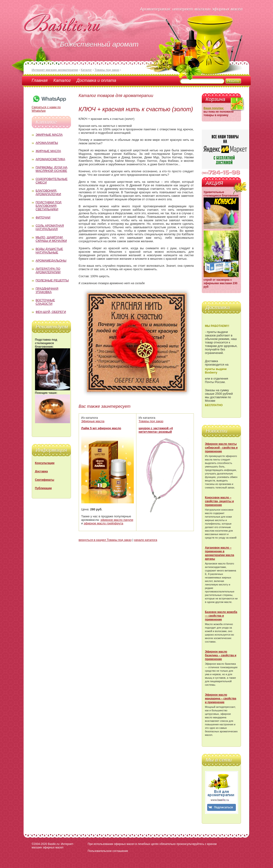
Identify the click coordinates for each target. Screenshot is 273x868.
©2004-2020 (39, 844)
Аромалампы (47, 143)
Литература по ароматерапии (48, 270)
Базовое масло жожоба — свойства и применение (221, 616)
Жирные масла (48, 151)
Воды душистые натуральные (50, 251)
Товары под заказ (151, 421)
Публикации (43, 488)
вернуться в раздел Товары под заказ (105, 540)
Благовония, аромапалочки (48, 192)
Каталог (62, 80)
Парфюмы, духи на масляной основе (52, 169)
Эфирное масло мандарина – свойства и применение (221, 699)
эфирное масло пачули (117, 520)
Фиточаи (43, 217)
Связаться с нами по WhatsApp (49, 107)
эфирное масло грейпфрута (103, 523)
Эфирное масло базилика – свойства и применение (221, 655)
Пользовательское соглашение (108, 851)
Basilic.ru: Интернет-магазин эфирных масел (53, 846)
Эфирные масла (49, 135)
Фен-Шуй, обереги (51, 312)
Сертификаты (45, 480)
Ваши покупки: (214, 108)
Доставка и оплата (96, 80)
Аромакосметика (50, 159)
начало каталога (146, 540)
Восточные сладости (45, 302)
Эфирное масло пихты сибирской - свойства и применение (221, 448)
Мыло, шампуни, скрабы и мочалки (51, 239)
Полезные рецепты (52, 280)
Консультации (45, 463)
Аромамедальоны (51, 261)
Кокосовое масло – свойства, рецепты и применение (220, 501)
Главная (40, 80)
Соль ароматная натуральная (50, 227)
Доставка (41, 471)
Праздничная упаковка (47, 290)
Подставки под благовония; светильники (49, 206)
